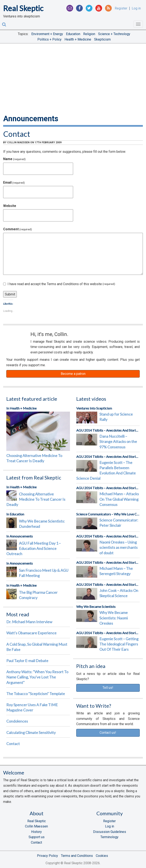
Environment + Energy (47, 34)
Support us (37, 837)
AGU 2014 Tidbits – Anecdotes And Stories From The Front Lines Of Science (108, 430)
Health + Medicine (78, 39)
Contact (17, 134)
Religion (89, 34)
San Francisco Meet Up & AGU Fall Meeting (44, 573)
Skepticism (102, 39)
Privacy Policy (47, 856)
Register (121, 8)
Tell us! (108, 688)
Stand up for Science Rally (116, 417)
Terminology (109, 837)
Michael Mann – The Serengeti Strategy (116, 571)
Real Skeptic (23, 8)
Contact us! (108, 733)
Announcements (31, 119)
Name (14, 159)
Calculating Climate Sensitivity (31, 732)
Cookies (102, 856)
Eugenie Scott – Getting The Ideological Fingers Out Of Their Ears (119, 644)
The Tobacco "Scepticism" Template (36, 694)
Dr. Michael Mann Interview (29, 622)
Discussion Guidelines (110, 832)
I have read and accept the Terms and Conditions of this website (59, 284)
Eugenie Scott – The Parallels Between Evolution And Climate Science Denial (106, 470)
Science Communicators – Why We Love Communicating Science (108, 514)
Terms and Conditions (77, 856)
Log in (136, 8)
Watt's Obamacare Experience (31, 633)
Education (73, 34)
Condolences (17, 721)
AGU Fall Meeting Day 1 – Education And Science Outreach (34, 548)
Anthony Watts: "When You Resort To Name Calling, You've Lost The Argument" (37, 677)
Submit (10, 294)
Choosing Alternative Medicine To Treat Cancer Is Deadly (34, 458)
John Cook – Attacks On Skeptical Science (119, 593)
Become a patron (73, 374)
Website (10, 206)
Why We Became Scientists (96, 607)
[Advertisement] (73, 78)
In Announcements (20, 536)
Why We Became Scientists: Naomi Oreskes (114, 618)
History (36, 832)
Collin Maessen (18, 142)
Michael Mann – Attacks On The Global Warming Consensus (119, 499)
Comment (18, 229)
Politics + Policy (49, 39)
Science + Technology (114, 34)
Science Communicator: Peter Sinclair (119, 523)
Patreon (17, 342)
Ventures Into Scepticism (94, 408)
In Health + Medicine (21, 408)
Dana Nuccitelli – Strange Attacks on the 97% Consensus (118, 441)
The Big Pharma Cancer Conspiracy (38, 595)
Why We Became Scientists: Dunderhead (42, 524)
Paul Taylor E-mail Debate (27, 661)
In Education (15, 514)
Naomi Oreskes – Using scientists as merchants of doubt (118, 547)
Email (14, 182)
